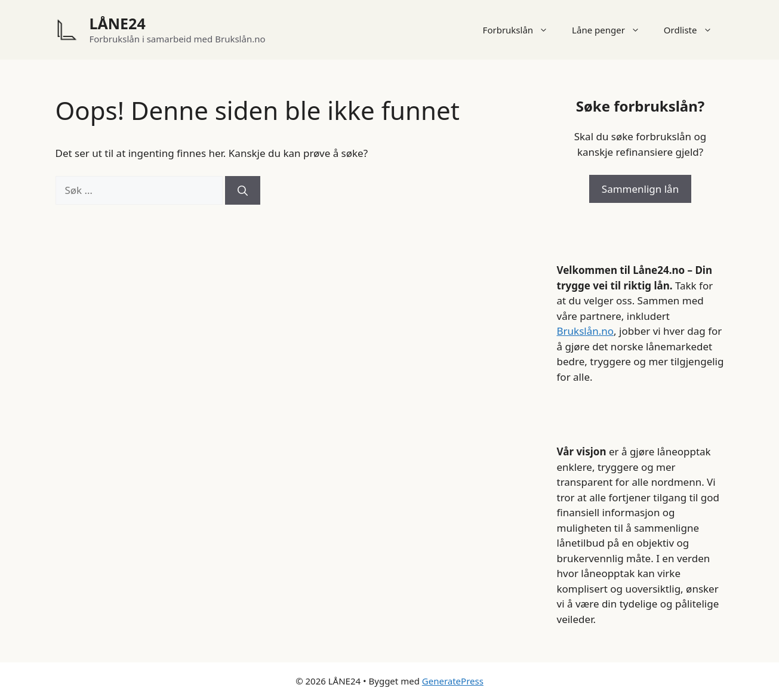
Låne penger (612, 30)
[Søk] (243, 190)
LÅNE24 (118, 23)
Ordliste (694, 30)
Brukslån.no (586, 331)
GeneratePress (453, 681)
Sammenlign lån (640, 189)
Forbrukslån (522, 30)
